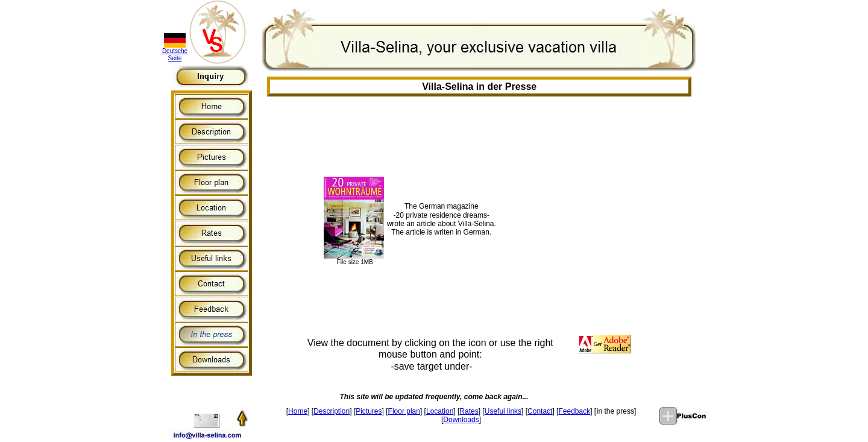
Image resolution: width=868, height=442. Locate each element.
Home (298, 411)
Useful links (503, 411)
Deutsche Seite (175, 55)
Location (440, 411)
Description (332, 411)
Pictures (369, 411)
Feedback (574, 411)
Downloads (461, 420)
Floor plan (404, 411)
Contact (540, 411)
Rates (469, 411)
